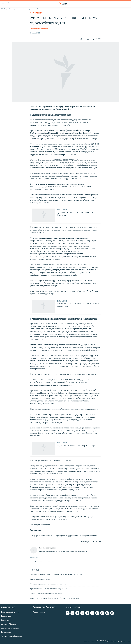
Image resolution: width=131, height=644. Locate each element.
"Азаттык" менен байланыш (12, 636)
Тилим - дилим (39, 612)
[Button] (85, 39)
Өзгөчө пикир (37, 13)
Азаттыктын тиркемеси (10, 628)
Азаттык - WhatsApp (9, 624)
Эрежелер (5, 620)
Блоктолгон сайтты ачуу (10, 612)
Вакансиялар (6, 632)
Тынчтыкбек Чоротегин (39, 29)
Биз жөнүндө (6, 616)
